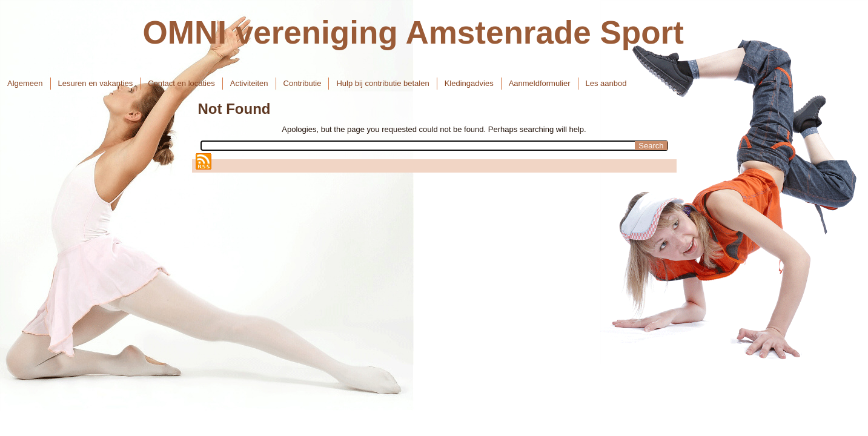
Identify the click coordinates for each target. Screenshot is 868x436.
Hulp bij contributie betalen (383, 83)
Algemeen (25, 83)
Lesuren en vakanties (96, 83)
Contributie (303, 83)
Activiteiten (249, 83)
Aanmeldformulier (540, 83)
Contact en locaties (181, 83)
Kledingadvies (469, 83)
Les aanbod (606, 83)
